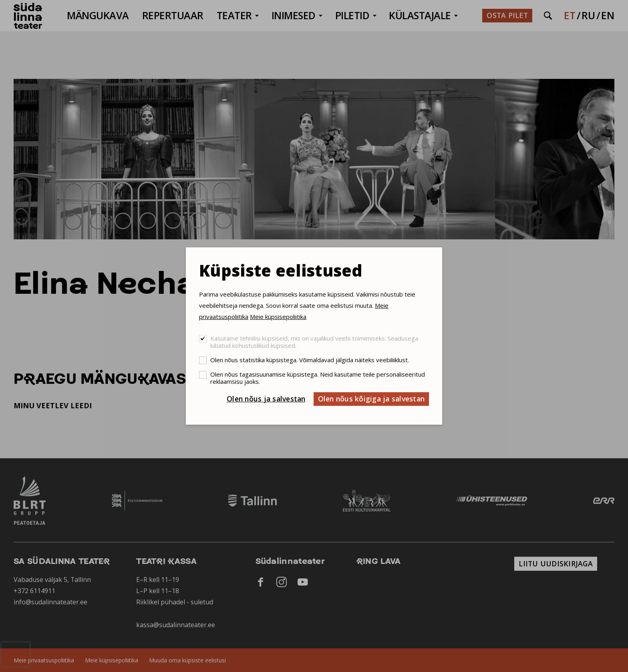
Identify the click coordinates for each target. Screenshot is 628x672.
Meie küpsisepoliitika (278, 317)
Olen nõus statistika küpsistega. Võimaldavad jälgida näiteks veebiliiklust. (310, 360)
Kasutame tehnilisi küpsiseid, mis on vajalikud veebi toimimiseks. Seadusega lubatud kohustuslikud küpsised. (314, 342)
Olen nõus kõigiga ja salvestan (371, 399)
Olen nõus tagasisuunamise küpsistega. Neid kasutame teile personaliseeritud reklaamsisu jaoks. (318, 378)
